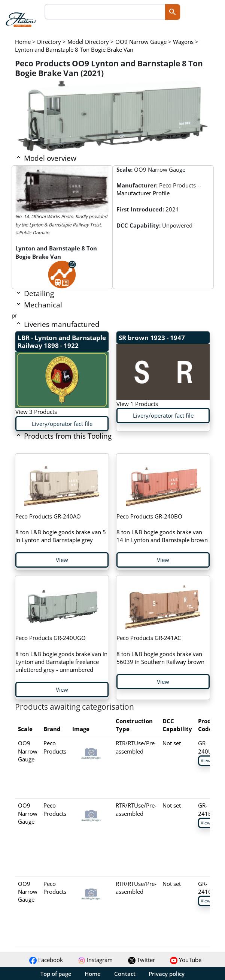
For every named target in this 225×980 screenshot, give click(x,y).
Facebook (46, 960)
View (62, 560)
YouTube (186, 960)
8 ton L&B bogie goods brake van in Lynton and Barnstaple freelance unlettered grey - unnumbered (61, 654)
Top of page (56, 974)
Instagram (95, 960)
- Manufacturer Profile (158, 189)
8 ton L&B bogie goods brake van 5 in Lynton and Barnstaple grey (61, 528)
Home (93, 974)
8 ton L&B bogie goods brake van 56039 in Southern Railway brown (160, 650)
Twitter (142, 960)
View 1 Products (137, 404)
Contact (125, 974)
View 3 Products (36, 412)
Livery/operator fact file (62, 424)
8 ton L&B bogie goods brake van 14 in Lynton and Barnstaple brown (162, 528)
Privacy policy (167, 974)
